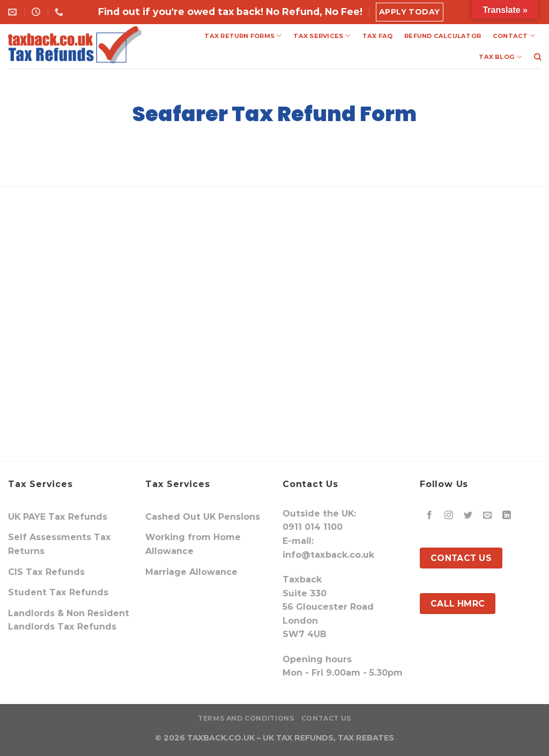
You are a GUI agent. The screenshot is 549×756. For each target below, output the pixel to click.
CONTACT (514, 36)
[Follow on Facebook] (430, 516)
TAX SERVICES (322, 36)
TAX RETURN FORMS (243, 36)
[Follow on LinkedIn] (507, 516)
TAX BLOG (500, 57)
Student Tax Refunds (58, 592)
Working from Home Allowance (193, 544)
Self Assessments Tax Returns (60, 544)
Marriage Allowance (191, 572)
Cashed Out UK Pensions (203, 517)
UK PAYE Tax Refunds (58, 517)
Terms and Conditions (246, 718)
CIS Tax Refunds (46, 572)
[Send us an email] (488, 516)
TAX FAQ (378, 36)
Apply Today (410, 12)
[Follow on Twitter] (468, 516)
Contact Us (326, 718)
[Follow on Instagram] (449, 516)
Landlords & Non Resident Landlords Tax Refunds (69, 620)
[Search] (537, 57)
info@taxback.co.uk (328, 555)
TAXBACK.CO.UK (221, 738)
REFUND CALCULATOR (443, 36)
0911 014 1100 (313, 527)
